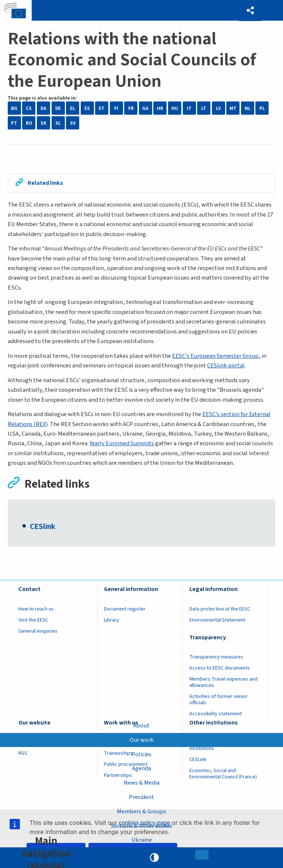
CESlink (43, 527)
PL (262, 108)
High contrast (154, 858)
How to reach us (36, 609)
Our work (142, 740)
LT (204, 108)
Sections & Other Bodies (142, 826)
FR (131, 108)
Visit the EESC (33, 620)
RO (29, 123)
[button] (250, 11)
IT (189, 108)
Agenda (141, 768)
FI (116, 108)
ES (87, 108)
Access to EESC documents (220, 668)
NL (248, 108)
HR (160, 108)
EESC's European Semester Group (216, 356)
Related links (46, 183)
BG (14, 108)
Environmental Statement (217, 620)
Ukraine (142, 840)
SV (73, 123)
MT (233, 108)
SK (43, 123)
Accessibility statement (216, 714)
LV (218, 108)
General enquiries (38, 632)
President (141, 797)
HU (175, 108)
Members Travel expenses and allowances (223, 683)
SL (58, 123)
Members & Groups (141, 811)
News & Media (142, 783)
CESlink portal (226, 366)
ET (102, 108)
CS (29, 108)
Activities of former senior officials (219, 700)
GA (145, 108)
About (141, 725)
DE (58, 108)
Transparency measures (216, 657)
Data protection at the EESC (220, 609)
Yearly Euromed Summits (122, 444)
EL (73, 108)
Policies (141, 754)
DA (43, 108)
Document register (125, 609)
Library (111, 620)
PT (14, 123)
